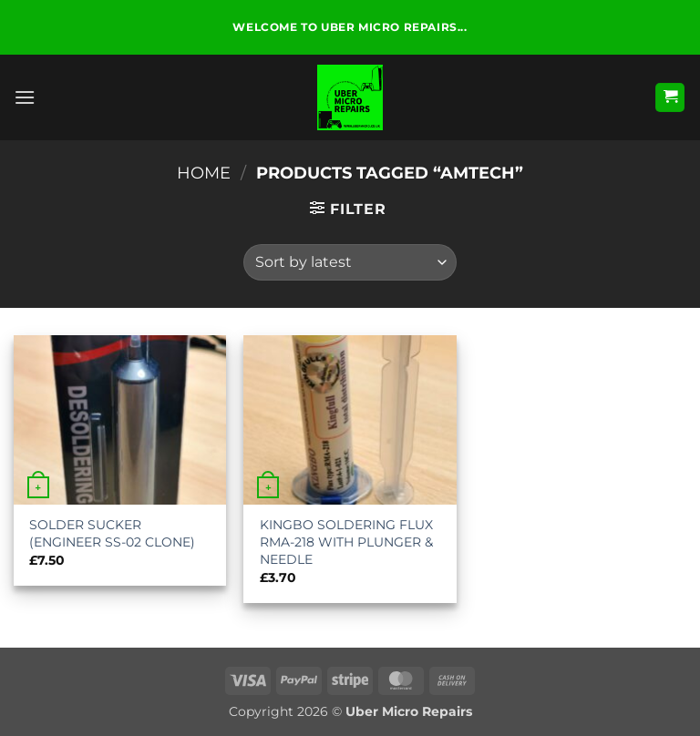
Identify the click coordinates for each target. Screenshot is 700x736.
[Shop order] (350, 262)
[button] (25, 97)
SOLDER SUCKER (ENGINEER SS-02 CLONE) (112, 533)
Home (204, 173)
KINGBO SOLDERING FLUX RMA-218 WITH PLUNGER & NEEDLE (346, 542)
